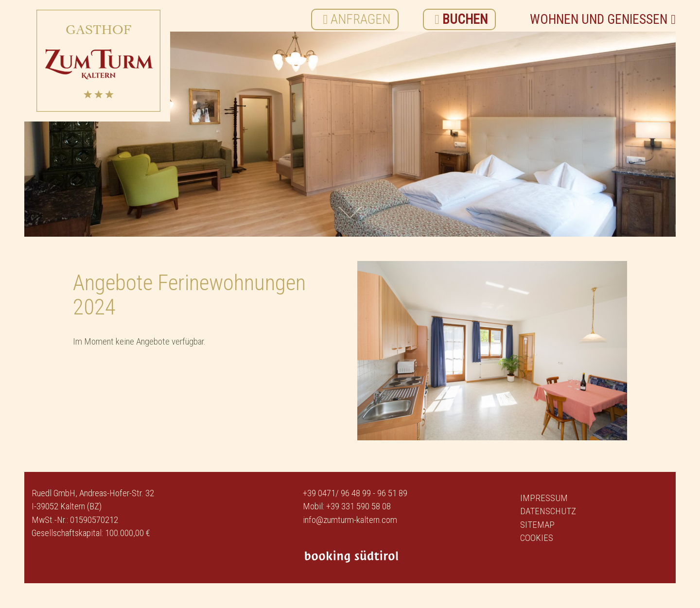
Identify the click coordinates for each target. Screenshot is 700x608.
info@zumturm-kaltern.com (350, 520)
